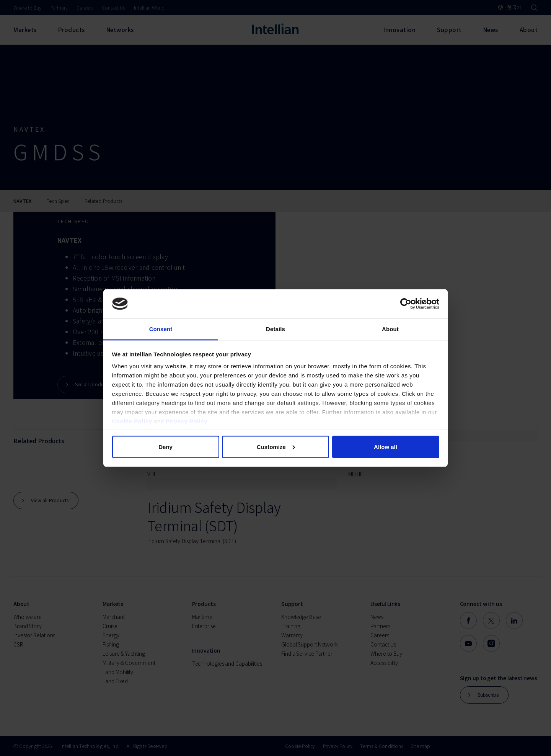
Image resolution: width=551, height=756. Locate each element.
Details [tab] (275, 329)
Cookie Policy (132, 421)
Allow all (386, 447)
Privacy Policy (187, 421)
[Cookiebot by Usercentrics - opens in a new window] (406, 304)
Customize (276, 447)
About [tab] (390, 329)
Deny (165, 447)
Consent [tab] (161, 329)
